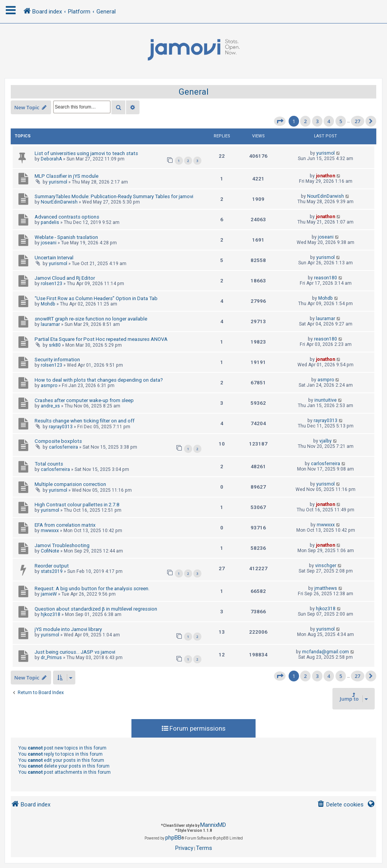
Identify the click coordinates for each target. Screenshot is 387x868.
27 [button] (358, 121)
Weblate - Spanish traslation (66, 237)
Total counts (49, 464)
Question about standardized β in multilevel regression (96, 609)
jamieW (49, 594)
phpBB (173, 838)
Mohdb (48, 304)
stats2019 (52, 571)
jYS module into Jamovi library (68, 629)
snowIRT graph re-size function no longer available (91, 319)
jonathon (326, 176)
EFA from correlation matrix (65, 525)
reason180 (326, 278)
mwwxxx (50, 531)
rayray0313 (61, 427)
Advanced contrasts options (67, 217)
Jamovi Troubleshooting (62, 545)
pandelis (50, 222)
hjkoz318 (51, 614)
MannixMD (213, 825)
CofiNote (50, 551)
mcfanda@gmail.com (326, 652)
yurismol (326, 153)
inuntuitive (326, 400)
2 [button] (305, 121)
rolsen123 (51, 284)
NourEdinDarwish (59, 202)
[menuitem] (340, 805)
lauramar (50, 324)
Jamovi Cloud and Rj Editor (65, 278)
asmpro (49, 386)
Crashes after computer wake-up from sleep (84, 400)
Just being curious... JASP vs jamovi (75, 652)
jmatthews (326, 588)
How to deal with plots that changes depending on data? (99, 380)
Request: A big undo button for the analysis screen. (92, 588)
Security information (57, 360)
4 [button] (329, 121)
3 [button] (317, 121)
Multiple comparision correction (70, 484)
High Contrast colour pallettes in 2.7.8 (77, 505)
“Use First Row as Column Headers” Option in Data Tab (96, 298)
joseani (49, 243)
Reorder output (52, 566)
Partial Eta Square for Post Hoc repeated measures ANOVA (101, 339)
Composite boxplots (58, 441)
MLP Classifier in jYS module (66, 176)
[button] (280, 121)
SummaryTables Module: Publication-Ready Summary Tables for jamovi (114, 196)
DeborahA (51, 159)
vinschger (326, 566)
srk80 (55, 345)
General (194, 92)
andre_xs (50, 406)
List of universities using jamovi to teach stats (86, 153)
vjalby (326, 441)
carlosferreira (63, 447)
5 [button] (341, 121)
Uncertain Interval (54, 258)
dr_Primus (51, 658)
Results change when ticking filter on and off (85, 421)
